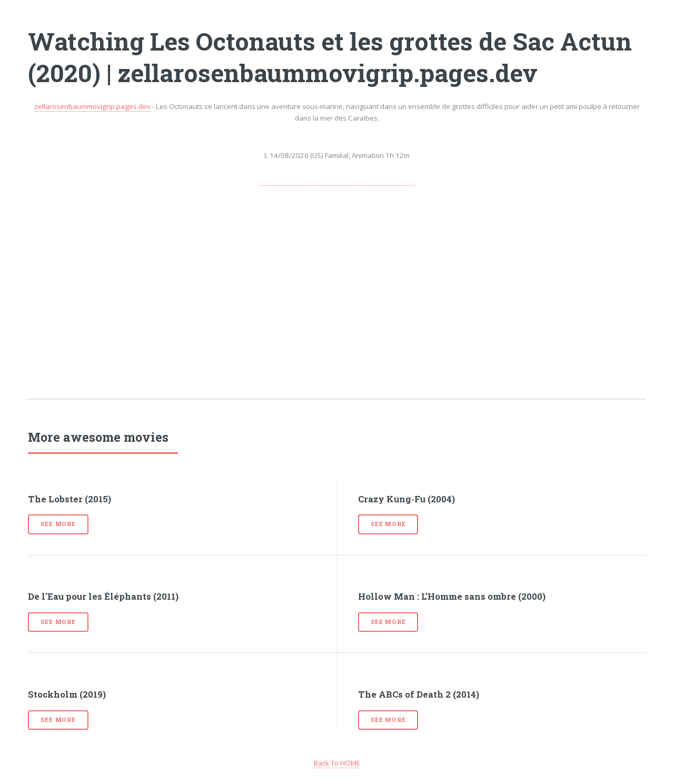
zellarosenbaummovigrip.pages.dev (92, 106)
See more (58, 524)
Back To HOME (337, 763)
